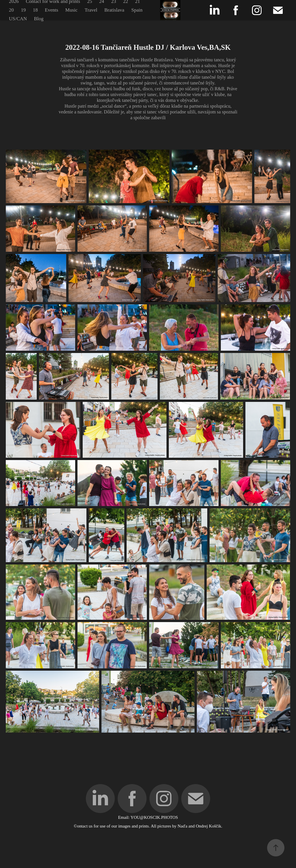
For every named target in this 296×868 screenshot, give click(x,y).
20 (11, 10)
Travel (91, 10)
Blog (39, 19)
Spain (137, 10)
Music (72, 10)
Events (51, 10)
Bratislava (114, 10)
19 (23, 10)
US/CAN (18, 19)
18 (35, 10)
